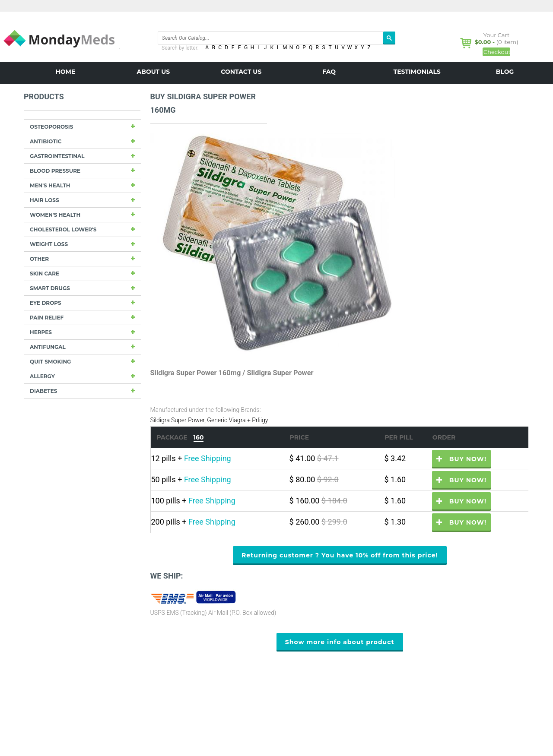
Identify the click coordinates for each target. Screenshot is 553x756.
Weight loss (49, 244)
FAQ (329, 72)
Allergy (42, 376)
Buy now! (468, 459)
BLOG (505, 72)
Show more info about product (340, 642)
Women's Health (55, 215)
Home (65, 72)
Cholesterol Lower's (63, 229)
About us (154, 72)
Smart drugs (50, 288)
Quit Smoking (50, 362)
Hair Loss (44, 200)
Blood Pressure (55, 171)
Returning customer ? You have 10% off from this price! (340, 555)
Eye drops (46, 303)
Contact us (241, 72)
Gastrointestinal (57, 156)
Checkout (497, 52)
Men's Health (50, 185)
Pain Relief (47, 318)
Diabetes (43, 391)
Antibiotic (46, 141)
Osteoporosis (51, 127)
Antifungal (48, 347)
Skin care (44, 274)
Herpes (41, 332)
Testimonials (417, 72)
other (39, 259)
